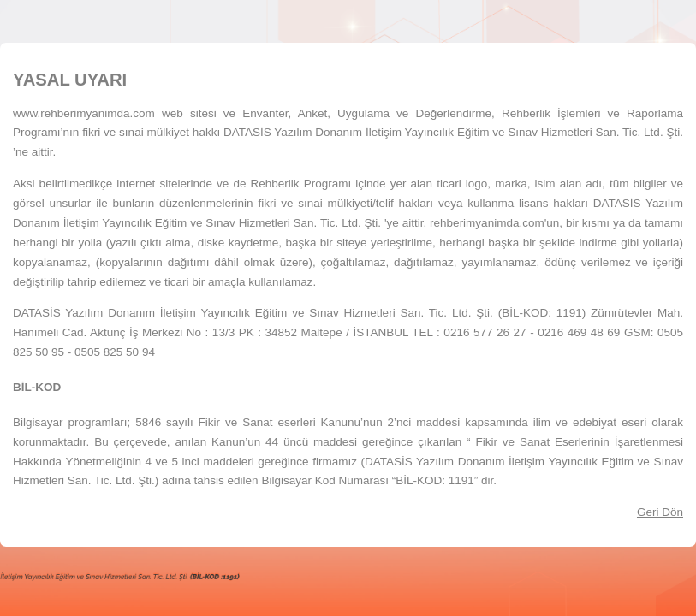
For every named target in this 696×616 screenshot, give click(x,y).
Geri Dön (660, 512)
